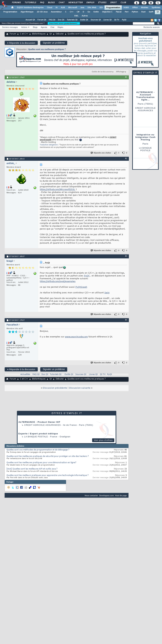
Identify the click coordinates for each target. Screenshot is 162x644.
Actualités (25, 375)
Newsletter (75, 3)
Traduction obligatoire (49, 145)
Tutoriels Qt (72, 20)
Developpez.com (107, 495)
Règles (60, 27)
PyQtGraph (81, 287)
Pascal (119, 12)
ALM (63, 8)
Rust (143, 12)
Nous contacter (91, 495)
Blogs (51, 3)
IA (56, 8)
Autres (85, 16)
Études (102, 3)
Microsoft (73, 8)
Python (135, 12)
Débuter (60, 34)
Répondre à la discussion (21, 43)
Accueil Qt (30, 20)
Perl (127, 12)
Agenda (44, 27)
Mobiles (145, 8)
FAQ (42, 3)
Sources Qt (96, 20)
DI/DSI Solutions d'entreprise (30, 8)
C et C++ (24, 34)
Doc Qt (61, 20)
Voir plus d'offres (103, 440)
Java (82, 8)
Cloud (50, 8)
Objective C (107, 12)
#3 (126, 256)
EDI (101, 8)
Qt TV (117, 20)
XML (76, 16)
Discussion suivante (80, 388)
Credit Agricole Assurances (42, 425)
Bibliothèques (39, 34)
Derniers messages (10, 27)
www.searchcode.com (76, 337)
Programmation (113, 8)
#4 (126, 320)
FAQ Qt (52, 20)
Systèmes (156, 8)
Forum (13, 34)
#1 (126, 77)
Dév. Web (92, 8)
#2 (126, 158)
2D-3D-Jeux (42, 12)
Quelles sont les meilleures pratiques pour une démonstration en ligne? (41, 463)
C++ (72, 12)
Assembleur (56, 12)
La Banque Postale (36, 437)
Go (89, 12)
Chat (61, 3)
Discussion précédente (55, 388)
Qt (158, 12)
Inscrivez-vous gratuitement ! (64, 23)
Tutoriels (30, 3)
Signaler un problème (54, 43)
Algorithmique (27, 12)
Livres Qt (107, 20)
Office (135, 8)
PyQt (124, 20)
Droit (113, 3)
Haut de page (121, 495)
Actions (24, 27)
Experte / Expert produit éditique (38, 434)
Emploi (90, 3)
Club (123, 3)
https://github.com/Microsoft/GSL (57, 190)
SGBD (126, 8)
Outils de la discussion (102, 72)
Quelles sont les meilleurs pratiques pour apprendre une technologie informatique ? (48, 475)
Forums (16, 3)
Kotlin (96, 12)
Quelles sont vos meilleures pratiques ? (47, 49)
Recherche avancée (152, 27)
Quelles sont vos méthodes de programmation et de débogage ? (38, 450)
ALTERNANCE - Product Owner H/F (39, 422)
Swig (107, 293)
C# (78, 12)
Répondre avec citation (101, 153)
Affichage (120, 72)
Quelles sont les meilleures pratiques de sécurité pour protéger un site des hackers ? (48, 456)
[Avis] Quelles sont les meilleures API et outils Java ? (32, 469)
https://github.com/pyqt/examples (58, 281)
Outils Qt (84, 20)
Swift (151, 12)
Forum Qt (42, 20)
